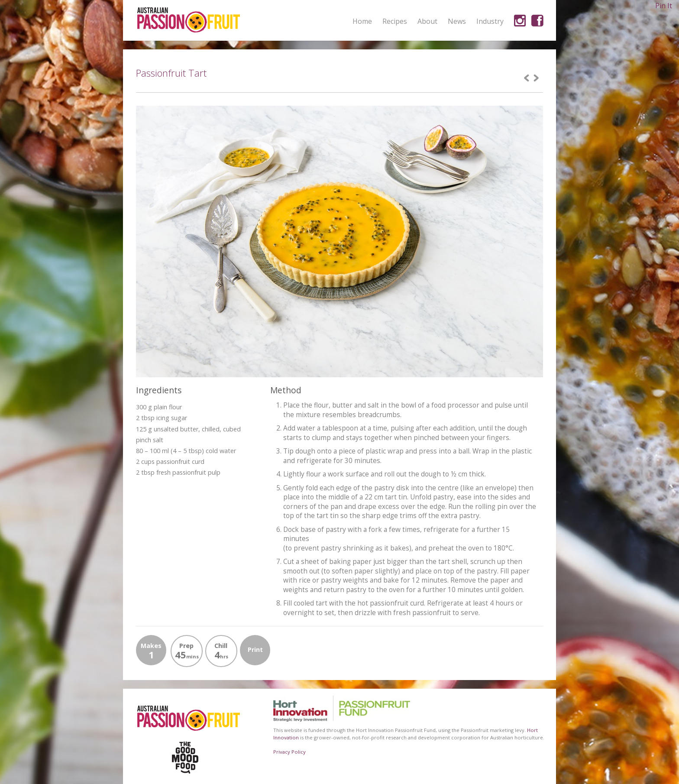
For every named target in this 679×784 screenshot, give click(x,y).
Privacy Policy (289, 752)
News (457, 21)
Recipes (395, 21)
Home (362, 21)
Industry (490, 21)
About (427, 21)
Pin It (664, 6)
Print (255, 650)
